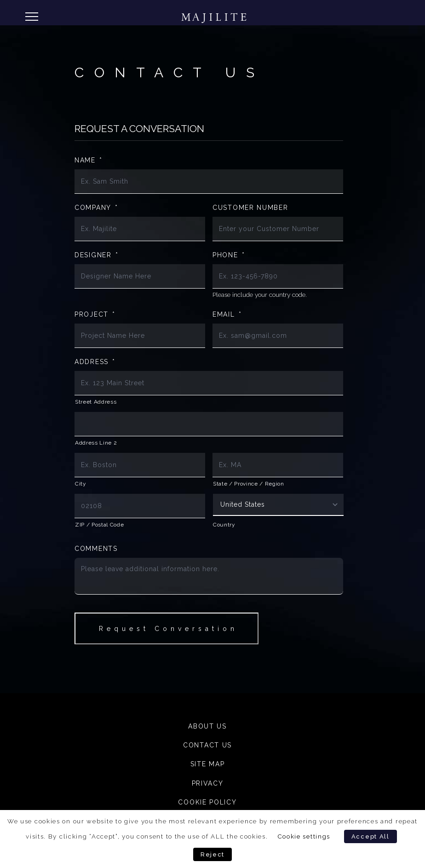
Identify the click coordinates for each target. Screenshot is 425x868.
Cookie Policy (207, 802)
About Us (207, 726)
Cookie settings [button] (304, 836)
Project (95, 314)
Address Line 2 (96, 443)
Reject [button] (212, 854)
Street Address (96, 402)
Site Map (208, 764)
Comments (96, 549)
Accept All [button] (370, 836)
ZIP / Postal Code (99, 525)
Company (96, 208)
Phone (229, 255)
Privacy (208, 783)
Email (227, 314)
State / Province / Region (249, 484)
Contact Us (207, 745)
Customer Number (250, 208)
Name (89, 160)
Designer (96, 255)
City (81, 484)
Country (224, 525)
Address (95, 362)
